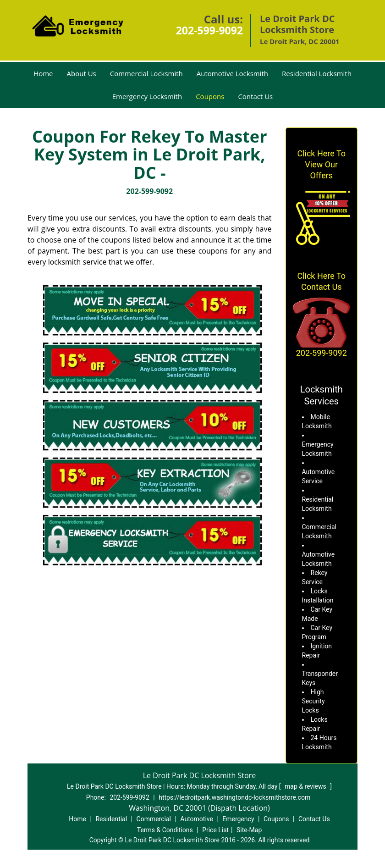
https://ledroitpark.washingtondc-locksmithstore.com (234, 797)
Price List (215, 830)
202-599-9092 (209, 30)
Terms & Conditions (165, 830)
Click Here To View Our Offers (321, 164)
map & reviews (306, 786)
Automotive (197, 819)
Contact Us (255, 96)
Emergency (238, 819)
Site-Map (249, 830)
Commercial (154, 819)
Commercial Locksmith (146, 73)
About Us (82, 73)
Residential (111, 819)
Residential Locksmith (317, 73)
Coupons (210, 96)
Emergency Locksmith (147, 96)
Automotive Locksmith (232, 73)
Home (43, 73)
